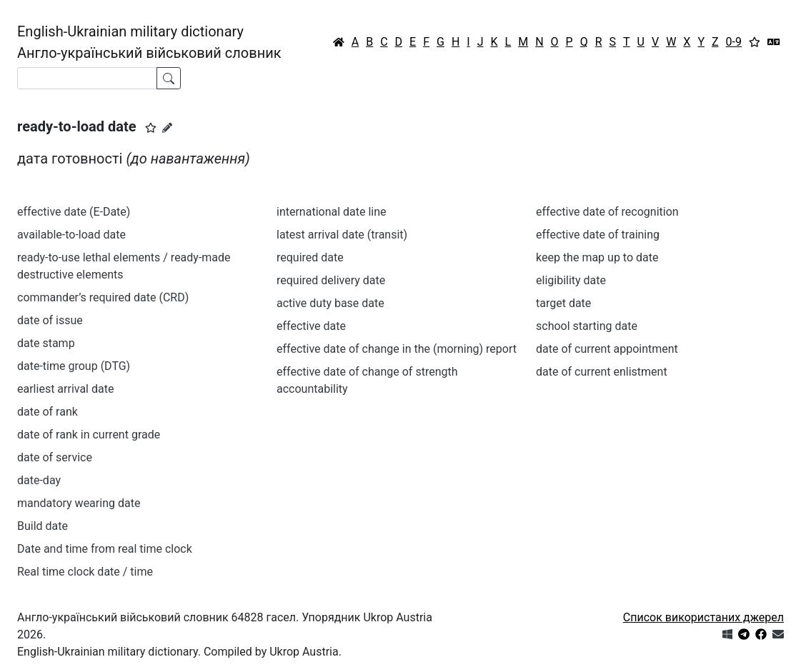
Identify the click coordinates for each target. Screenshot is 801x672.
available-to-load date (71, 235)
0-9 (734, 42)
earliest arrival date (65, 389)
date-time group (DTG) (74, 366)
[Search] (87, 78)
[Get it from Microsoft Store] (727, 635)
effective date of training (598, 235)
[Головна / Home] (339, 42)
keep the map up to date (597, 257)
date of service (55, 457)
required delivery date (331, 280)
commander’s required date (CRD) (103, 297)
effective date (311, 326)
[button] (151, 128)
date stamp (46, 343)
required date (310, 257)
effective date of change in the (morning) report (397, 349)
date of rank (48, 412)
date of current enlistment (602, 372)
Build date (43, 526)
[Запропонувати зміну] (167, 128)
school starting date (587, 326)
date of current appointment (607, 349)
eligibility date (571, 280)
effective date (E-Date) (74, 212)
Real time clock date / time (85, 572)
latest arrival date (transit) (342, 235)
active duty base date (330, 303)
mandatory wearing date (79, 503)
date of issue (50, 320)
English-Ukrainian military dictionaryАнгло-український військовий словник (149, 42)
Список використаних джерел (703, 617)
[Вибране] (755, 42)
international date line (332, 212)
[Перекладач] (774, 42)
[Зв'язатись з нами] (778, 635)
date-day (39, 480)
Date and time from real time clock (105, 549)
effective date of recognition (607, 212)
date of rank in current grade (89, 435)
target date (563, 303)
